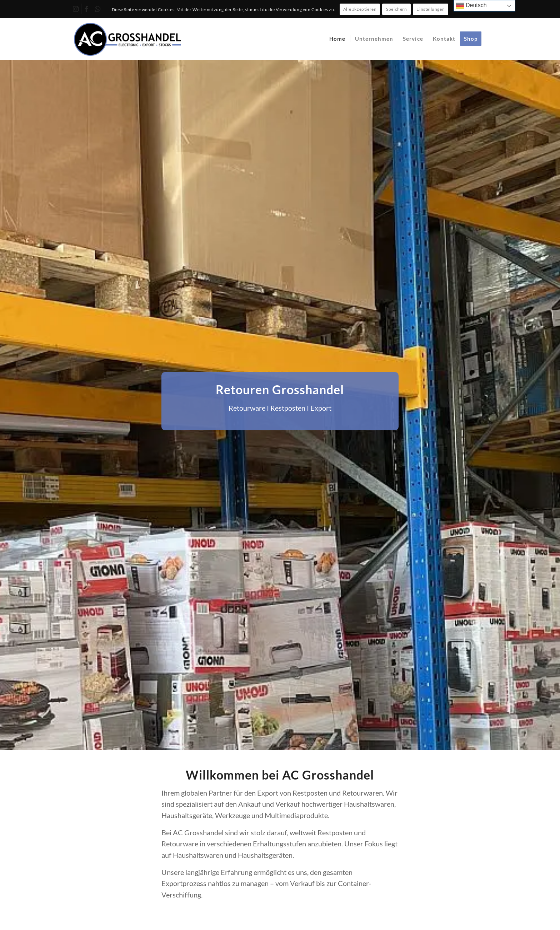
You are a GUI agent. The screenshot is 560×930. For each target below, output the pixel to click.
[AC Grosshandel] (127, 39)
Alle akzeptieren (360, 9)
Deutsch (471, 6)
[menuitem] (337, 39)
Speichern (396, 9)
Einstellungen (431, 9)
